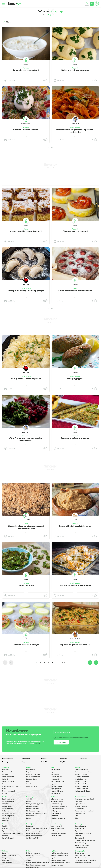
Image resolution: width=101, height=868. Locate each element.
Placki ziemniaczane (33, 777)
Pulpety (29, 772)
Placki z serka (7, 784)
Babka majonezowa (57, 831)
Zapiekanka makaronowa (35, 784)
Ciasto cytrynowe (8, 816)
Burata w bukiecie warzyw (26, 130)
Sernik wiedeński (32, 838)
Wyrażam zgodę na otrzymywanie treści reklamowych (71, 738)
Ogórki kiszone (80, 831)
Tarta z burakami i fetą (82, 855)
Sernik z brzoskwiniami (34, 836)
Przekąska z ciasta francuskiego (85, 860)
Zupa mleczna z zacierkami (26, 70)
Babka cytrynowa (56, 811)
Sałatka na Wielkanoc (82, 784)
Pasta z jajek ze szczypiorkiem (37, 828)
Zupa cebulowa (56, 793)
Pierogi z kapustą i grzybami (84, 811)
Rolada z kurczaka (81, 858)
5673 (63, 663)
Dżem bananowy (80, 843)
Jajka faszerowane (57, 799)
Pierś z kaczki (31, 770)
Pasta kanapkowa (8, 777)
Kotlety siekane (31, 779)
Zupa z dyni (54, 772)
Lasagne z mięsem (57, 865)
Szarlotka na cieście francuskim (13, 833)
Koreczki (5, 836)
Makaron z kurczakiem (34, 774)
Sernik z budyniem (8, 799)
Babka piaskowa (56, 813)
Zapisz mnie (61, 742)
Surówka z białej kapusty (83, 791)
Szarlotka (5, 804)
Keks (76, 818)
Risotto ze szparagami (34, 811)
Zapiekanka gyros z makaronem (75, 645)
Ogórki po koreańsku (82, 845)
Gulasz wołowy (7, 860)
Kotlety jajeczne (80, 853)
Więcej (37, 743)
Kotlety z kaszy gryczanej (35, 804)
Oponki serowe (7, 831)
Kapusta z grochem (81, 806)
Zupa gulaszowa (56, 786)
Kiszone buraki (80, 838)
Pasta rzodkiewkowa (33, 833)
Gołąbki (29, 799)
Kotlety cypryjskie (75, 379)
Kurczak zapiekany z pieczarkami (75, 585)
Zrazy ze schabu (32, 786)
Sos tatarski (55, 816)
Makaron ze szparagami (34, 831)
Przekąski (26, 68)
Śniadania (26, 127)
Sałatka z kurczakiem (82, 777)
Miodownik (6, 818)
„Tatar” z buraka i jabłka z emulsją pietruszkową (26, 439)
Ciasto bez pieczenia (9, 813)
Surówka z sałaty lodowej (83, 772)
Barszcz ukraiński (56, 777)
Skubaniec (6, 821)
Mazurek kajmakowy (58, 828)
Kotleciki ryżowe (32, 816)
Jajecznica (6, 770)
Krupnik (29, 801)
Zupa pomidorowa (57, 791)
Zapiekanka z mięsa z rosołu (60, 863)
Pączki (4, 826)
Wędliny (63, 762)
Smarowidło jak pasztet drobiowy (75, 526)
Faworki (5, 828)
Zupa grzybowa (80, 804)
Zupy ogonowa (56, 770)
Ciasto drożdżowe (8, 801)
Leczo (4, 853)
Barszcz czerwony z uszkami (84, 799)
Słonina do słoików (81, 848)
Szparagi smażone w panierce (75, 438)
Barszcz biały (55, 779)
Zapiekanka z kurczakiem (59, 855)
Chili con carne (7, 863)
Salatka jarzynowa (81, 779)
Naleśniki (5, 779)
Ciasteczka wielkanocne (59, 806)
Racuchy (5, 774)
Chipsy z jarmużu (26, 585)
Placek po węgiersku (9, 855)
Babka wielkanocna (57, 809)
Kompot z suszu (80, 813)
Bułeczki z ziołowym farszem (75, 70)
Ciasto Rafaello (7, 809)
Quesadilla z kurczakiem (83, 863)
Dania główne (75, 127)
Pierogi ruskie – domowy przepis (26, 379)
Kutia (76, 816)
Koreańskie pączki (8, 838)
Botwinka (30, 826)
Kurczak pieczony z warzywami (37, 813)
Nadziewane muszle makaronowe (38, 863)
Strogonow (6, 858)
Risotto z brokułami (33, 809)
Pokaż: (50, 15)
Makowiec (6, 811)
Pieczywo (83, 758)
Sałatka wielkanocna (58, 818)
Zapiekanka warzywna (58, 860)
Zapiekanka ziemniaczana (59, 858)
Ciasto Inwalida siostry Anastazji (26, 231)
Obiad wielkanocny (57, 801)
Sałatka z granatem (81, 789)
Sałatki (44, 762)
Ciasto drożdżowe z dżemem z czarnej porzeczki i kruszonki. (26, 527)
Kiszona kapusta (80, 826)
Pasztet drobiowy (56, 804)
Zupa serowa (55, 784)
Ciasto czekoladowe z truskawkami (75, 291)
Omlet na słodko (8, 772)
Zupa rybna (79, 801)
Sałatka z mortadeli (81, 786)
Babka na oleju (7, 806)
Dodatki (63, 758)
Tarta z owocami (56, 826)
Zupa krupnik (55, 774)
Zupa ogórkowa (56, 789)
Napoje (44, 758)
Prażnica (5, 793)
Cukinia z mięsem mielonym (26, 645)
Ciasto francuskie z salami (75, 231)
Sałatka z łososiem (81, 774)
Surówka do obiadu (81, 770)
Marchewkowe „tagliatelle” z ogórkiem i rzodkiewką (75, 131)
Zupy (23, 762)
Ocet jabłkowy (80, 828)
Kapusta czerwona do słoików (85, 840)
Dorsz (28, 782)
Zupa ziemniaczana (57, 782)
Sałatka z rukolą (80, 782)
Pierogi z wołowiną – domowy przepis (26, 291)
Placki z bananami (8, 791)
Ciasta (26, 229)
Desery (75, 288)
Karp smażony (79, 809)
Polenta (29, 818)
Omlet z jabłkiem (8, 782)
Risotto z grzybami (33, 806)
